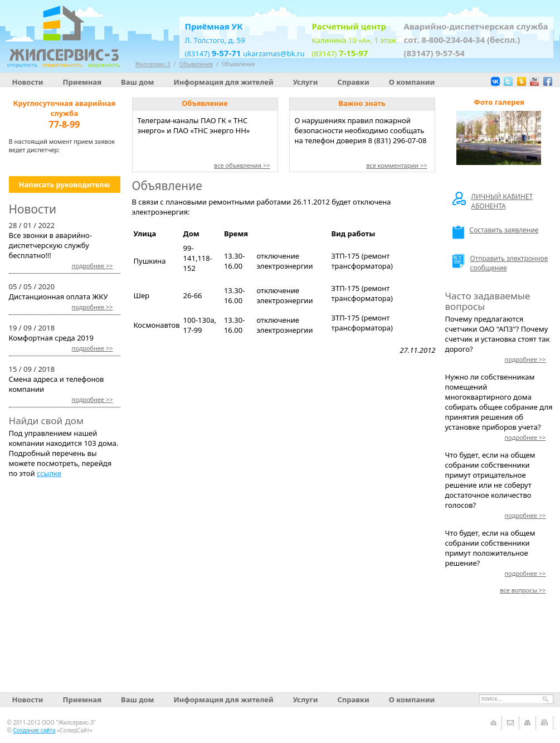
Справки (353, 82)
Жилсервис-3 (153, 64)
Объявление (238, 64)
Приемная (82, 82)
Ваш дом (137, 82)
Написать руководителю (64, 184)
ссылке (49, 473)
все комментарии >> (396, 165)
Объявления (196, 64)
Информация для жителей (223, 82)
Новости (28, 82)
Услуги (306, 82)
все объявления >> (242, 165)
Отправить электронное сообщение (500, 263)
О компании (412, 82)
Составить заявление (496, 232)
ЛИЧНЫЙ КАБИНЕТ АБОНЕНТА (493, 201)
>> (92, 266)
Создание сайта (34, 730)
